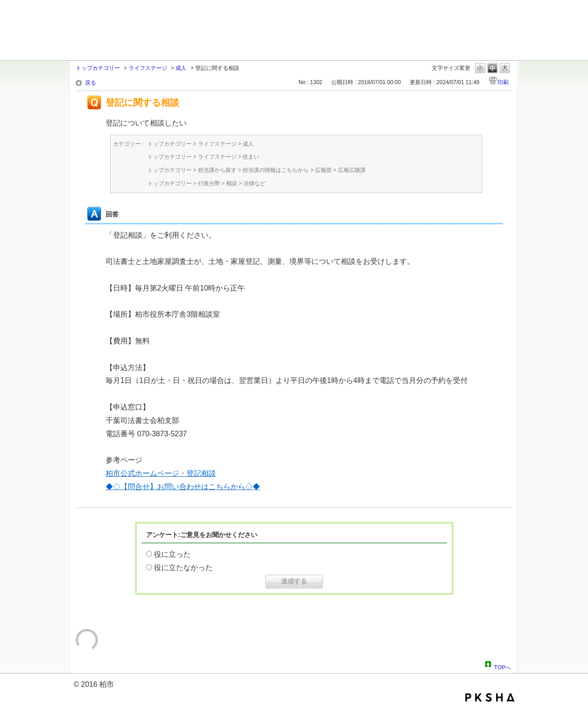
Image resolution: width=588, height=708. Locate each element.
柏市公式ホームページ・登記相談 (161, 473)
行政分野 (209, 183)
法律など (254, 183)
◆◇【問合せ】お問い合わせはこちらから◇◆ (183, 487)
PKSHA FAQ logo (490, 697)
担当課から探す (217, 170)
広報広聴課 (352, 170)
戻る (90, 83)
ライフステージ (148, 68)
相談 (232, 183)
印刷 (503, 82)
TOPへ (503, 666)
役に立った (172, 554)
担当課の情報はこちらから (276, 170)
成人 (181, 68)
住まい (251, 157)
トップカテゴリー (98, 68)
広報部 (323, 170)
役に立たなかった (183, 568)
